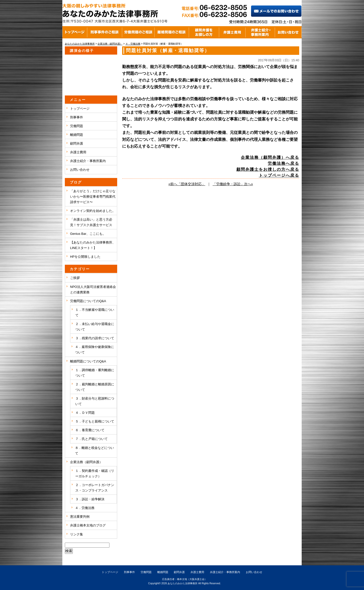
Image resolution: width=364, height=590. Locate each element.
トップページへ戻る (279, 175)
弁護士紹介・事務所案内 (88, 161)
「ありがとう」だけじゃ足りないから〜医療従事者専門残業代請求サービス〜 (93, 197)
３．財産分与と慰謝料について (95, 401)
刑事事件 (77, 117)
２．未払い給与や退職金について (95, 327)
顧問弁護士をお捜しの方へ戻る (268, 169)
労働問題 (77, 126)
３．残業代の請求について (95, 338)
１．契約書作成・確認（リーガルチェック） (95, 473)
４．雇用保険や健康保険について (94, 350)
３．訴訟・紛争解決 (90, 499)
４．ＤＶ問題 (85, 413)
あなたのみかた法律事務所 (182, 583)
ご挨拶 (75, 278)
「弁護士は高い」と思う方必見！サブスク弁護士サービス (91, 222)
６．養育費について (90, 430)
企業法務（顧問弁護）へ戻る (270, 157)
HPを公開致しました (85, 257)
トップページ (80, 109)
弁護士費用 (78, 152)
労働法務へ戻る (283, 163)
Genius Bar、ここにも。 (88, 234)
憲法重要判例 (80, 517)
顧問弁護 (77, 143)
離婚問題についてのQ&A (88, 361)
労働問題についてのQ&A (88, 301)
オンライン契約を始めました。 (93, 211)
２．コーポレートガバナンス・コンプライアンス (95, 488)
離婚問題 (77, 135)
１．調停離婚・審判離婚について (95, 373)
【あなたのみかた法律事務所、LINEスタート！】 (93, 245)
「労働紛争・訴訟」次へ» (233, 184)
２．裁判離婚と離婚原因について (95, 387)
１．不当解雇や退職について (95, 312)
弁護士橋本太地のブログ (88, 525)
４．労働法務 (85, 508)
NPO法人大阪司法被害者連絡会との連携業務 (93, 290)
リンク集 (77, 534)
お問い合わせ (80, 170)
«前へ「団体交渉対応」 (187, 184)
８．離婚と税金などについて (94, 451)
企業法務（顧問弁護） (86, 462)
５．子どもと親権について (95, 421)
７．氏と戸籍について (91, 439)
